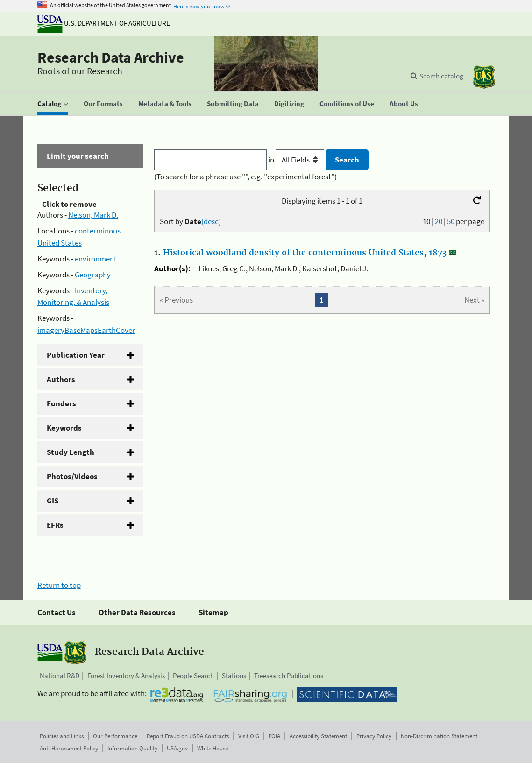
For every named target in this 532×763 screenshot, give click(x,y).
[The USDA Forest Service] (484, 77)
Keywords (64, 428)
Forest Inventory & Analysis (126, 675)
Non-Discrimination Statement (439, 736)
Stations (234, 675)
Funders (61, 403)
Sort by (190, 221)
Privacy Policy (374, 736)
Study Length (71, 452)
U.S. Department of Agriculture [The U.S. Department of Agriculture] (104, 23)
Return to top (59, 585)
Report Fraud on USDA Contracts (188, 736)
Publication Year (76, 355)
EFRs (55, 525)
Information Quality (132, 748)
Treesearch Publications (289, 675)
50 (451, 221)
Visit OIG (249, 736)
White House (213, 748)
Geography (93, 275)
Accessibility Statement (318, 736)
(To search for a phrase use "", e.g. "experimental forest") (245, 177)
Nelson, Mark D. (93, 215)
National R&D (60, 675)
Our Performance (115, 736)
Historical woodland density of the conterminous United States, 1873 (305, 253)
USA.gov (177, 748)
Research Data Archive (111, 57)
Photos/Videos (72, 476)
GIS (53, 501)
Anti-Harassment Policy (69, 748)
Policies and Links (62, 736)
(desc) (211, 221)
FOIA (274, 736)
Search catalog (441, 76)
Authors (61, 379)
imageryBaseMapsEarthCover (86, 330)
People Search (193, 675)
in (297, 160)
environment (96, 259)
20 (439, 221)
